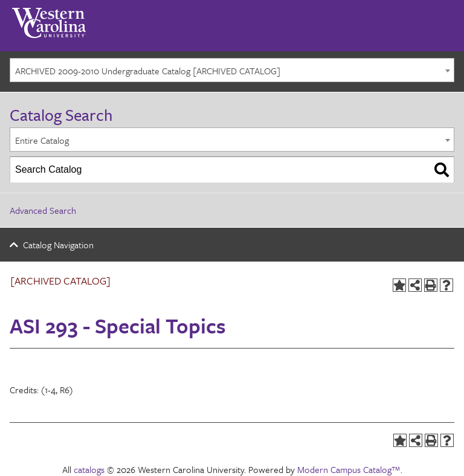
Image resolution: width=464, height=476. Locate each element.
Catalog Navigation (58, 245)
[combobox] (232, 70)
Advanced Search (43, 210)
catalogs (89, 469)
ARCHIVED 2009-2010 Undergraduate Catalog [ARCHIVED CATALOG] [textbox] (148, 71)
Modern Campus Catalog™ (349, 469)
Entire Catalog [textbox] (42, 140)
